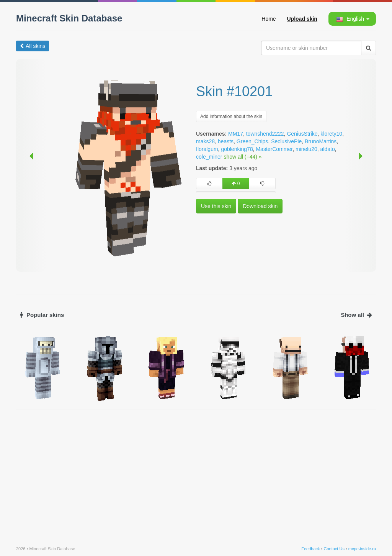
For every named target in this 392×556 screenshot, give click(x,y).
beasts (226, 141)
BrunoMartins (321, 141)
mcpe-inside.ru (362, 549)
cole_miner (209, 157)
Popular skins (42, 315)
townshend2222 (265, 134)
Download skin (260, 206)
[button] (352, 19)
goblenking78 (237, 149)
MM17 (236, 134)
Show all (356, 315)
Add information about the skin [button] (231, 116)
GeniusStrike (302, 134)
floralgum (207, 149)
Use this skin (216, 206)
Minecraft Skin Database (69, 18)
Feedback (310, 549)
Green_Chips (252, 141)
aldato (328, 149)
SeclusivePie (286, 141)
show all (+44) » (243, 157)
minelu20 (306, 149)
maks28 (205, 141)
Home (269, 19)
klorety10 (331, 134)
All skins (33, 46)
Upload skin (302, 19)
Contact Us (334, 549)
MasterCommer (274, 149)
